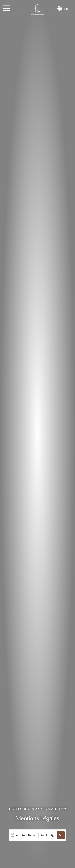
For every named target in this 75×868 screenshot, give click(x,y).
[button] (61, 835)
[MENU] (6, 8)
